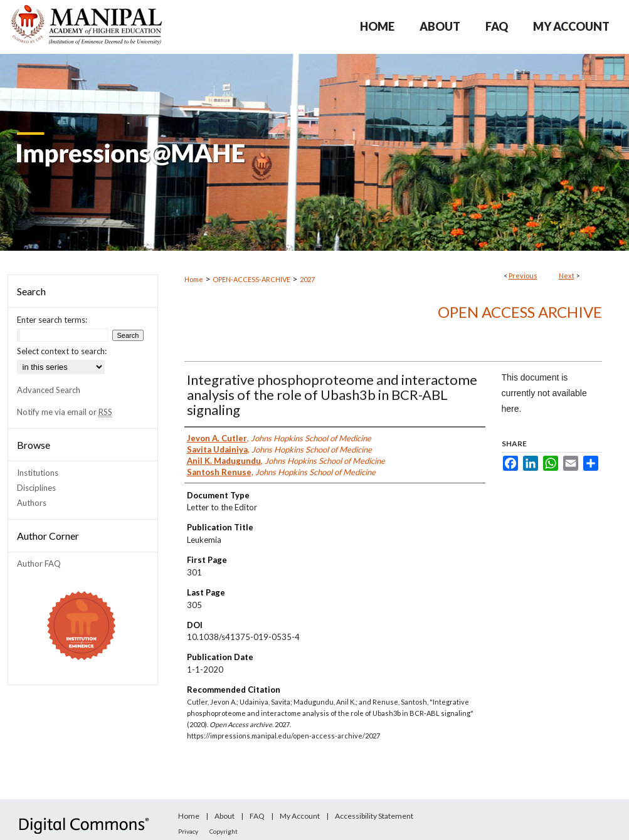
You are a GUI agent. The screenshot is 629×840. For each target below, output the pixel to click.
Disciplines (36, 488)
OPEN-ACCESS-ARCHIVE (251, 279)
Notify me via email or (65, 412)
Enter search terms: (52, 320)
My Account (300, 816)
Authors (32, 503)
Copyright (224, 831)
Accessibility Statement (374, 816)
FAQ (257, 816)
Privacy (188, 831)
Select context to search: (62, 351)
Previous (523, 276)
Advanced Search (49, 390)
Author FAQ (39, 564)
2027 (307, 279)
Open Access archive (520, 312)
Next (567, 276)
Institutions (38, 473)
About (225, 816)
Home (194, 279)
